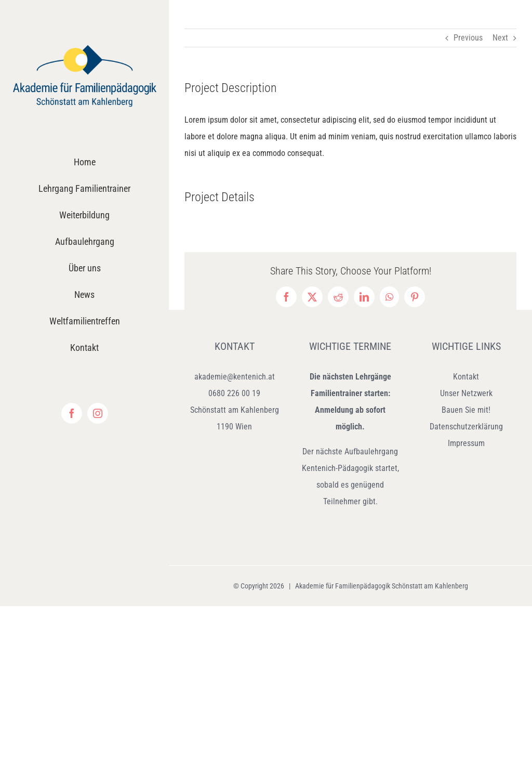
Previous (468, 38)
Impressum (466, 443)
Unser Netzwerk (466, 393)
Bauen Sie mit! (466, 410)
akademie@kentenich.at (235, 377)
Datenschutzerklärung (466, 427)
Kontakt (466, 377)
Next (500, 38)
